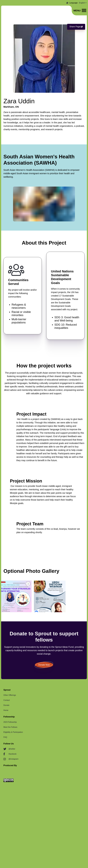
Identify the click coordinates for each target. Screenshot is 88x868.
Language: (74, 3)
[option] (16, 596)
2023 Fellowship (10, 722)
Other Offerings (10, 695)
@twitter (12, 749)
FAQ (5, 737)
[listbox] (44, 596)
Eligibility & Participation (13, 732)
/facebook (12, 754)
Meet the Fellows (10, 727)
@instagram (13, 759)
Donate (6, 705)
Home (6, 710)
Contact (7, 700)
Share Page (76, 27)
